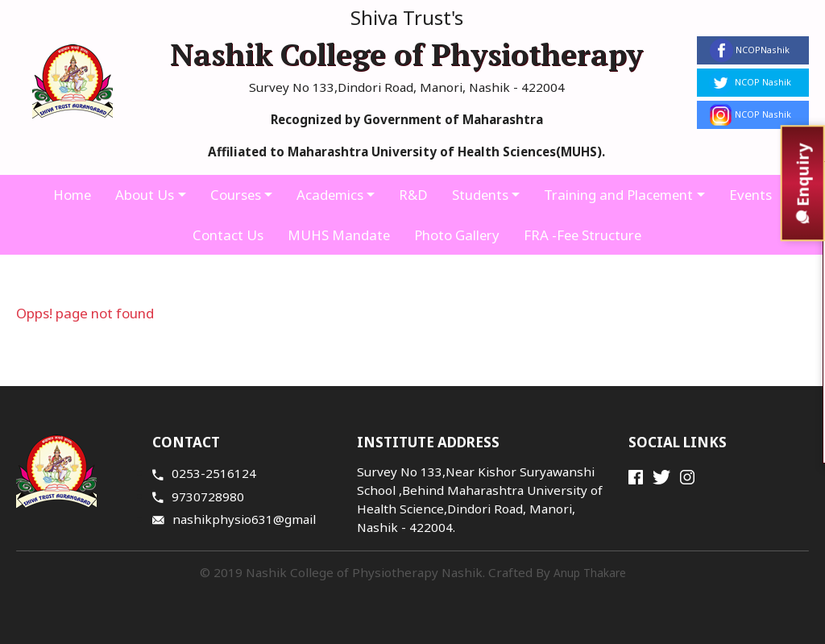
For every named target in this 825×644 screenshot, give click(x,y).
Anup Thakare (590, 573)
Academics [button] (329, 195)
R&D (413, 195)
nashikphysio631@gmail (234, 519)
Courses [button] (234, 195)
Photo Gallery (456, 235)
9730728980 (198, 497)
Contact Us (226, 235)
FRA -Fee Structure (583, 235)
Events (754, 195)
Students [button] (481, 195)
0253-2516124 (204, 473)
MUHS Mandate (337, 235)
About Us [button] (142, 195)
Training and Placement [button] (620, 195)
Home (69, 195)
